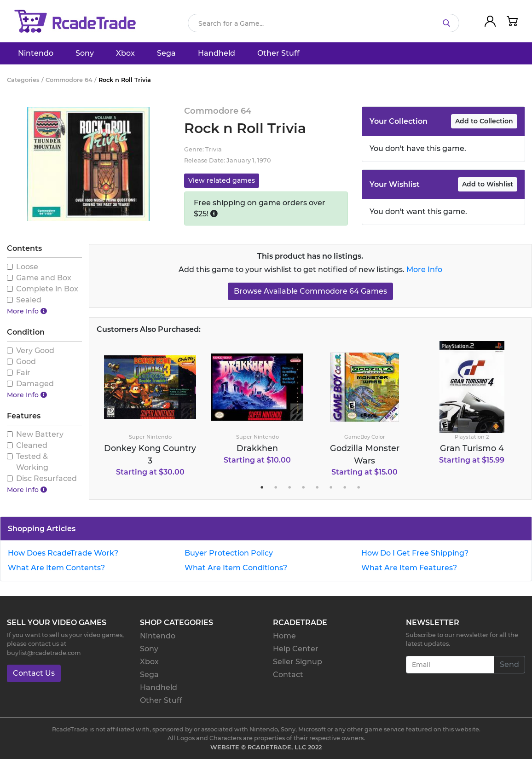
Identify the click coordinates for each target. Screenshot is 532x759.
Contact (288, 675)
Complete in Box (47, 289)
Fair (23, 373)
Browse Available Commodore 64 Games (310, 291)
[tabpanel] (150, 413)
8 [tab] (359, 487)
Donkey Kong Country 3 (150, 454)
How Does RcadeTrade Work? (63, 553)
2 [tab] (276, 487)
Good (26, 362)
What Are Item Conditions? (236, 568)
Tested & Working (32, 462)
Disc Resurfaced (46, 478)
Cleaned (32, 445)
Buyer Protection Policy (229, 553)
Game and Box (44, 278)
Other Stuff (278, 53)
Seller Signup (298, 662)
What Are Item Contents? (56, 568)
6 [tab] (331, 487)
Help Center (296, 649)
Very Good (35, 351)
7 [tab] (345, 487)
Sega (166, 53)
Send (509, 664)
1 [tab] (262, 487)
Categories (23, 80)
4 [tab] (303, 487)
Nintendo (36, 53)
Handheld (217, 53)
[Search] (324, 23)
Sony (85, 53)
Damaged (35, 384)
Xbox (125, 53)
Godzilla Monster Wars (365, 454)
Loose (27, 267)
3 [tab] (289, 487)
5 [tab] (317, 487)
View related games (222, 180)
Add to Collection (484, 121)
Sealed (29, 300)
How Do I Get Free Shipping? (415, 553)
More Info (424, 269)
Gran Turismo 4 (472, 448)
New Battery (40, 434)
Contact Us (34, 673)
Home (284, 636)
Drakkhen (257, 448)
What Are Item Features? (409, 568)
